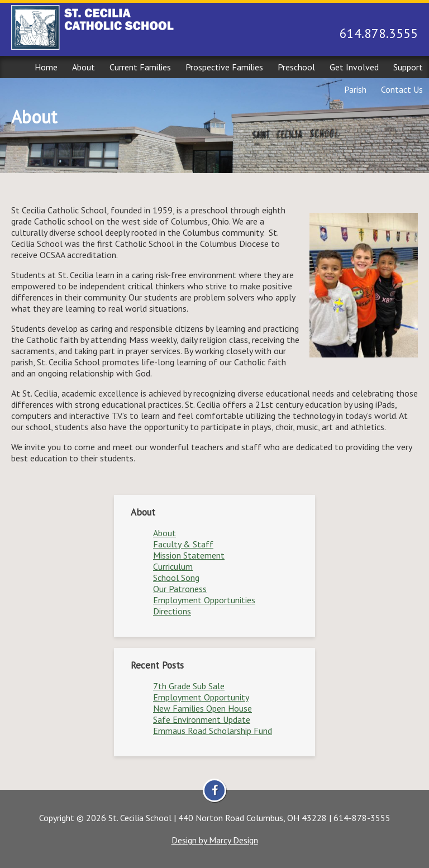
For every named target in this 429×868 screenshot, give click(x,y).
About (84, 67)
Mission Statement (189, 555)
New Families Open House (202, 708)
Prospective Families (224, 67)
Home (46, 67)
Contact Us (402, 89)
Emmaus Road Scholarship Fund (213, 731)
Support (408, 67)
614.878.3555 (379, 33)
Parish (355, 89)
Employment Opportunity (201, 697)
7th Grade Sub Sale (189, 686)
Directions (172, 611)
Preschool (296, 67)
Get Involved (354, 67)
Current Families (140, 67)
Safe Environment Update (202, 719)
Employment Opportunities (204, 600)
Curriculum (173, 566)
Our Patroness (180, 589)
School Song (176, 578)
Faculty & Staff (183, 544)
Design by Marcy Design (215, 840)
